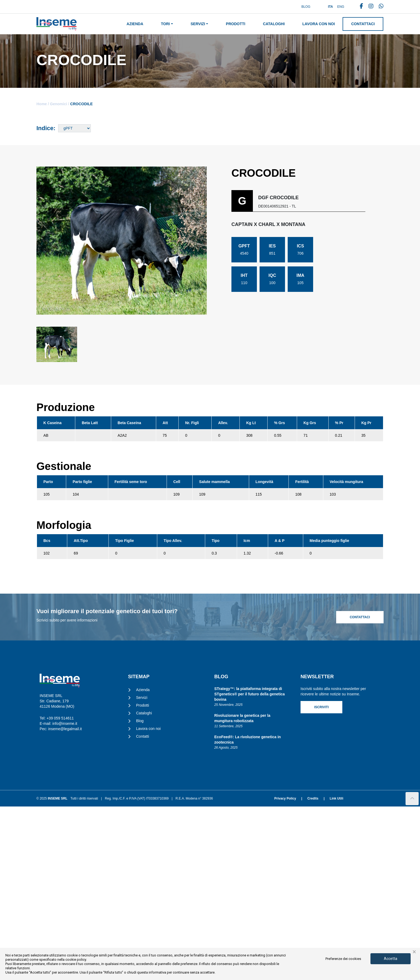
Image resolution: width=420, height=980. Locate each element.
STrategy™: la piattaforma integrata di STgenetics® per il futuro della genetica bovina (250, 868)
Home (42, 104)
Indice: (46, 128)
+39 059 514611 (60, 892)
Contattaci (363, 24)
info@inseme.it (65, 897)
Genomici (59, 104)
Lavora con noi (319, 24)
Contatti (142, 910)
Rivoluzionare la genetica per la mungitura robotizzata (242, 892)
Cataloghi (274, 24)
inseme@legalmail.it (65, 902)
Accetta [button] (391, 959)
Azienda (135, 24)
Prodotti (235, 24)
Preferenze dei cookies (343, 959)
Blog (306, 7)
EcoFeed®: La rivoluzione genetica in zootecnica (247, 913)
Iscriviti (321, 881)
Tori (165, 24)
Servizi (198, 24)
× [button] (414, 952)
